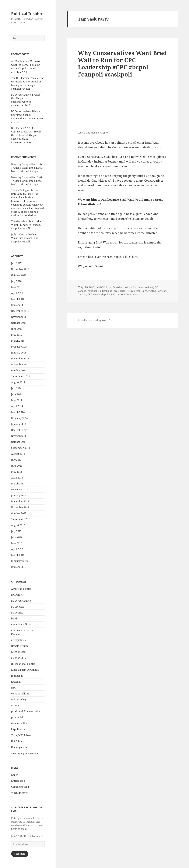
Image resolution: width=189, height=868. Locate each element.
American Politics (21, 589)
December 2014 (20, 359)
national (16, 682)
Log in (15, 775)
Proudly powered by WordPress (96, 320)
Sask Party (113, 294)
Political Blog (19, 700)
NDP (14, 688)
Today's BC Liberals (22, 735)
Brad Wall (135, 291)
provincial (17, 717)
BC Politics (17, 613)
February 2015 (19, 347)
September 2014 (20, 376)
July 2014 (16, 388)
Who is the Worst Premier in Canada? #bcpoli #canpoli (26, 225)
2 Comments (131, 294)
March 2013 (18, 484)
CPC (90, 294)
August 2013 (18, 454)
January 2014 (19, 424)
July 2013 (16, 460)
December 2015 (20, 311)
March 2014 (18, 412)
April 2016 (17, 293)
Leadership (99, 294)
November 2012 (20, 507)
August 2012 (18, 525)
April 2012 (17, 549)
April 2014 (17, 406)
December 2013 (20, 430)
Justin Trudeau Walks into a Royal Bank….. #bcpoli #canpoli (27, 168)
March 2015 (18, 341)
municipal (17, 676)
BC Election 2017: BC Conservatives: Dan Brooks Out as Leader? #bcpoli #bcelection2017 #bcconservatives (26, 135)
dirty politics (18, 640)
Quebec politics (20, 723)
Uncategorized (19, 747)
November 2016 (20, 269)
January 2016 (19, 305)
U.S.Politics (17, 741)
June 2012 (17, 537)
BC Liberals (18, 607)
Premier (16, 705)
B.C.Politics (17, 595)
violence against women (25, 753)
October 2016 (19, 275)
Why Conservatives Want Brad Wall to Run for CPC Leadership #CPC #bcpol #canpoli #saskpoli (122, 63)
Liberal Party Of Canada (25, 670)
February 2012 (19, 561)
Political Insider (27, 13)
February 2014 (19, 418)
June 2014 (17, 394)
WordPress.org (20, 793)
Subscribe (20, 854)
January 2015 (19, 353)
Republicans (18, 729)
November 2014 (20, 364)
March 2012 (18, 555)
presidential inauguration (26, 711)
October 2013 (19, 442)
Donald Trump (20, 646)
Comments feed (20, 787)
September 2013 (20, 448)
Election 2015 (19, 652)
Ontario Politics (20, 694)
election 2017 (19, 658)
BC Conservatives (21, 601)
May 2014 (17, 400)
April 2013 (17, 478)
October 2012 (19, 513)
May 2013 (17, 472)
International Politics (23, 664)
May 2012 (17, 543)
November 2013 (20, 436)
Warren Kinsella (113, 257)
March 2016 (18, 299)
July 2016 (16, 281)
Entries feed (18, 781)
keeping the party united (129, 176)
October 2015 (19, 323)
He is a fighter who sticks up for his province (108, 228)
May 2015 (17, 335)
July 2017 (16, 263)
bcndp (15, 619)
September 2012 (20, 519)
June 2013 (17, 466)
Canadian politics (21, 625)
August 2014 (18, 382)
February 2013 (19, 490)
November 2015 (20, 317)
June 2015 (17, 329)
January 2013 (19, 495)
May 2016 (17, 287)
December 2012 (20, 501)
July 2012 (16, 531)
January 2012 (19, 567)
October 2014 (19, 370)
